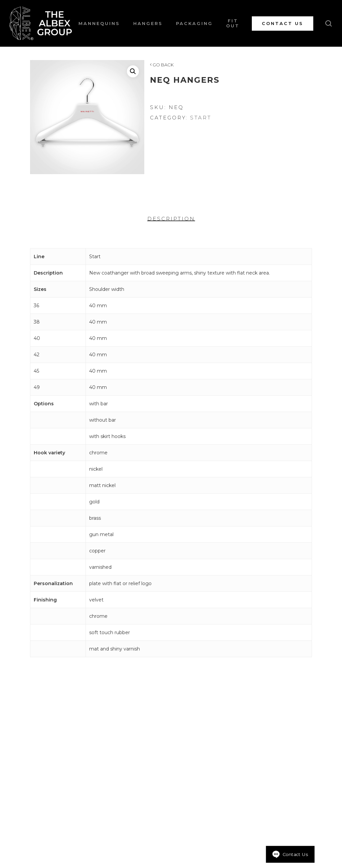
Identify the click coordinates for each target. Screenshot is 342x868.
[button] (133, 71)
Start (201, 118)
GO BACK (162, 65)
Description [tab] (171, 219)
